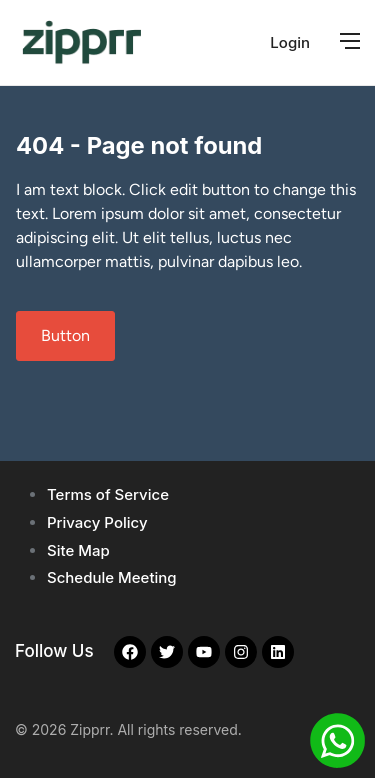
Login (290, 42)
